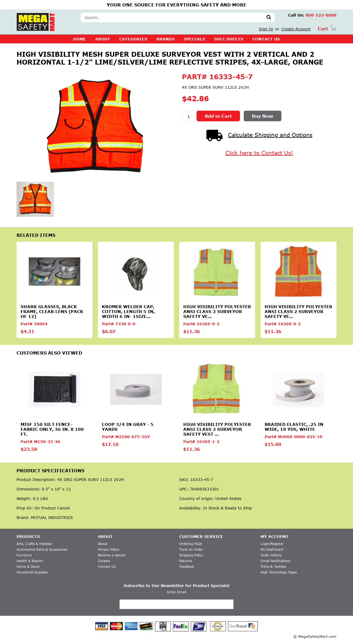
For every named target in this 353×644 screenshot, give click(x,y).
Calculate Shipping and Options (259, 135)
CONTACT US (266, 39)
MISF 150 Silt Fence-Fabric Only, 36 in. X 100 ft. (52, 429)
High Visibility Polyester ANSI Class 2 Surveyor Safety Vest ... (217, 429)
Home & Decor (28, 567)
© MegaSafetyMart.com (315, 636)
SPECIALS (194, 39)
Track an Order (191, 549)
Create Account (296, 29)
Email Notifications (275, 561)
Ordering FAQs (191, 544)
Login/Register (272, 544)
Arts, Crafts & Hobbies (34, 544)
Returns (186, 561)
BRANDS (166, 39)
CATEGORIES (133, 39)
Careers (104, 561)
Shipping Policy (191, 555)
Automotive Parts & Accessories (42, 549)
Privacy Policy (109, 549)
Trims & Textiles (273, 567)
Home (80, 39)
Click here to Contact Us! (259, 153)
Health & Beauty (30, 561)
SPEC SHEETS (229, 39)
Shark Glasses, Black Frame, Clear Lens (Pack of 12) (52, 311)
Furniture (24, 555)
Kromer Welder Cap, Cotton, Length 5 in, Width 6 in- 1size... (128, 311)
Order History (271, 555)
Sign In (266, 29)
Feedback (187, 567)
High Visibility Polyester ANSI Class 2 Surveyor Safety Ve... (217, 311)
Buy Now (263, 116)
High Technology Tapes (279, 572)
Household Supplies (32, 572)
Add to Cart (218, 116)
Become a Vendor (112, 555)
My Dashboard (272, 549)
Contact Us (107, 567)
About (103, 39)
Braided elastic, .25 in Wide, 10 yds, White (294, 427)
